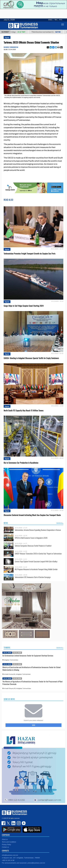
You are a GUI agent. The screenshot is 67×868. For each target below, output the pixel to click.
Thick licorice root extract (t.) (49, 32)
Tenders (7, 648)
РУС (61, 20)
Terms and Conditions (9, 842)
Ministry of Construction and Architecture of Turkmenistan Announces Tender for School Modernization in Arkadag (31, 669)
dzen (23, 823)
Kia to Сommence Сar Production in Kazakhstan (21, 463)
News (6, 523)
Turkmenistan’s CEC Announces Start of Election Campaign (33, 577)
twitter (9, 823)
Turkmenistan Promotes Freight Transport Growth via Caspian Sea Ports (30, 254)
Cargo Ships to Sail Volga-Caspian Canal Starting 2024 (24, 306)
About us (5, 839)
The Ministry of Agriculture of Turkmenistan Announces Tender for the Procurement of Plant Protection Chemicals (33, 683)
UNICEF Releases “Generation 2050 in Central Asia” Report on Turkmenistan (38, 554)
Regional (7, 37)
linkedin (13, 823)
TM (56, 20)
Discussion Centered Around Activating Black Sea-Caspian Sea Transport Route (32, 515)
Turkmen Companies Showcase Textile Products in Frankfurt (33, 546)
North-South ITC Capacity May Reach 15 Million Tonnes (24, 411)
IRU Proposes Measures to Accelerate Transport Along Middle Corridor (36, 569)
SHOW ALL (60, 523)
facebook (4, 823)
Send (34, 725)
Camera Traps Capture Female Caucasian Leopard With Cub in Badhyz (36, 561)
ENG (50, 20)
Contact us (5, 847)
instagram (18, 823)
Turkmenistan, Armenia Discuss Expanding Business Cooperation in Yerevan (38, 530)
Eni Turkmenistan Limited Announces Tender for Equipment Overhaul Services (28, 656)
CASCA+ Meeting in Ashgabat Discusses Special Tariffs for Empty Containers (31, 358)
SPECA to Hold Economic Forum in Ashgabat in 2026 (31, 538)
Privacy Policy (6, 845)
